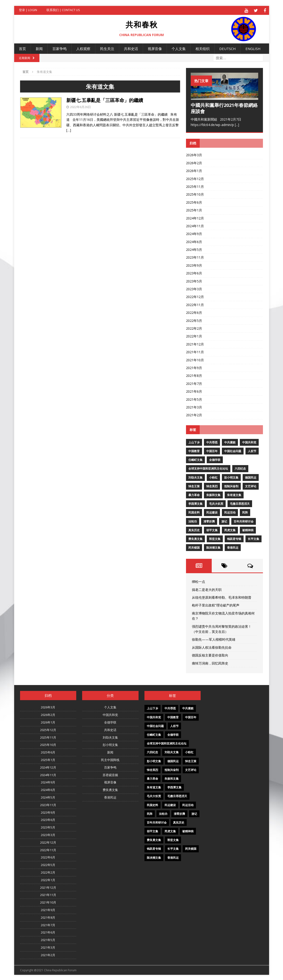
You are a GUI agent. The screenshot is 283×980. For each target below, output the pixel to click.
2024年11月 (195, 225)
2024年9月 (194, 233)
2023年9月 (194, 265)
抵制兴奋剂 (231, 486)
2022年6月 (194, 312)
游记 (224, 521)
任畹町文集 (195, 459)
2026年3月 (194, 154)
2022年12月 (195, 296)
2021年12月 (195, 343)
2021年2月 (194, 414)
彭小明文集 (231, 477)
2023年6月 (194, 272)
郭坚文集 (215, 538)
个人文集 (179, 48)
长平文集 (253, 538)
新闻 (39, 48)
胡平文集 (212, 529)
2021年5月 (194, 399)
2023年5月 (194, 280)
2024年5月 (194, 249)
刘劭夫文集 (195, 477)
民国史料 (194, 512)
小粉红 (213, 477)
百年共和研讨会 (244, 521)
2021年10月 (195, 359)
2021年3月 (194, 406)
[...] (237, 124)
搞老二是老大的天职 (207, 589)
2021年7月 (194, 383)
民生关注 (107, 48)
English (253, 48)
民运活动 (230, 512)
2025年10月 (195, 194)
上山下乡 (194, 442)
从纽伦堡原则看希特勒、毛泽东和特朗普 (222, 597)
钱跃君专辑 (234, 538)
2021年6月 (194, 391)
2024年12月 (195, 217)
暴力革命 (194, 494)
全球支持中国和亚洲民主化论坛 (208, 468)
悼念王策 (194, 486)
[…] (69, 129)
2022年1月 (194, 336)
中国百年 (212, 450)
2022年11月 (195, 304)
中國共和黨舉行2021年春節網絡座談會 (224, 108)
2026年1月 (194, 170)
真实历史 (194, 529)
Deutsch (228, 48)
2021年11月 (195, 351)
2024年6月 (194, 241)
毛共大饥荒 (216, 503)
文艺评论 (251, 486)
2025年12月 (195, 178)
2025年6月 (194, 202)
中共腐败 (230, 442)
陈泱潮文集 (213, 547)
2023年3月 (194, 288)
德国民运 (251, 477)
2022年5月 (194, 320)
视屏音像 (155, 48)
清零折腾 (209, 521)
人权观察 (83, 48)
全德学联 (215, 459)
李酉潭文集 (195, 503)
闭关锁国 (194, 547)
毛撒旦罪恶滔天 (240, 503)
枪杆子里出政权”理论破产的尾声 (216, 605)
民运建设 (212, 512)
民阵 (245, 512)
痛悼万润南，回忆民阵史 (210, 662)
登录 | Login (28, 10)
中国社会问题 (233, 450)
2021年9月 (194, 367)
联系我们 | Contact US (63, 10)
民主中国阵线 (110, 759)
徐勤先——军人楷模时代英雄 (214, 639)
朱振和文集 (213, 494)
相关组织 (203, 48)
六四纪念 (240, 468)
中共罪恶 (212, 442)
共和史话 (131, 48)
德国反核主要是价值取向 (210, 654)
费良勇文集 (195, 538)
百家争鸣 (59, 48)
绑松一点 (199, 581)
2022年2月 (194, 328)
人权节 (252, 450)
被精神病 (248, 529)
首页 (22, 48)
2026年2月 (194, 162)
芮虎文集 (230, 529)
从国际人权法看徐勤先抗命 (212, 647)
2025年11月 (195, 186)
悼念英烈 (212, 486)
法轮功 (193, 521)
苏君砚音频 (110, 774)
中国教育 (194, 450)
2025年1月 (194, 209)
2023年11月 (195, 257)
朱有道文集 (234, 494)
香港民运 (233, 547)
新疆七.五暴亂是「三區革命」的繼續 (105, 99)
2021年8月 (194, 375)
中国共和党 (249, 442)
